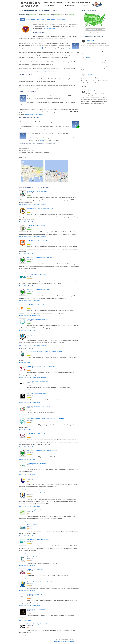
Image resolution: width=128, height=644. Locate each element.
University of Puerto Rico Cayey (36, 334)
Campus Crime (61, 19)
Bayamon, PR (30, 611)
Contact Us (71, 641)
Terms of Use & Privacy (63, 641)
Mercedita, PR (30, 291)
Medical (88, 57)
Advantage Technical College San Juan (38, 381)
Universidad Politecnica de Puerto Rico (38, 493)
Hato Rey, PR (30, 494)
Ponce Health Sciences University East (38, 319)
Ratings (68, 48)
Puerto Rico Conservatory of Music (36, 394)
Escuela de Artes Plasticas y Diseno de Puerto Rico (41, 366)
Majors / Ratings (30, 19)
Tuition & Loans (51, 88)
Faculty (34, 205)
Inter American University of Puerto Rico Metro (40, 258)
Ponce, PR (29, 210)
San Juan (45, 29)
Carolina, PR (30, 276)
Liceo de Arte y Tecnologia (34, 510)
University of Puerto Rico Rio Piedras (37, 191)
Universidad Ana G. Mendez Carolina (37, 275)
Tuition (30, 205)
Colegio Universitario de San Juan (36, 478)
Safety (38, 205)
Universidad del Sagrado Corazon (36, 433)
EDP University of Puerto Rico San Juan (38, 540)
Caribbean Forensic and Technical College (38, 406)
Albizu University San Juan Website (34, 114)
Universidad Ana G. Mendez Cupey (36, 304)
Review (22, 19)
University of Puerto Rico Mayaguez (37, 225)
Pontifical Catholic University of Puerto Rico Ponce (41, 208)
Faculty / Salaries (51, 19)
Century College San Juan (34, 557)
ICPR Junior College (32, 525)
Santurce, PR (30, 420)
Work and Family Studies (93, 91)
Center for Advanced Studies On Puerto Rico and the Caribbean (44, 351)
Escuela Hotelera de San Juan (35, 569)
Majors (42, 48)
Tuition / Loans (40, 19)
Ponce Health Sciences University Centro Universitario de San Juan (45, 419)
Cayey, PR (29, 336)
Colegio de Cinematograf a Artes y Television (39, 624)
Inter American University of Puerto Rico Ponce (40, 290)
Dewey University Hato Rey (34, 594)
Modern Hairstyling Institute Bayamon (37, 609)
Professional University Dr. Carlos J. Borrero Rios (40, 582)
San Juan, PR (30, 193)
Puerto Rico (52, 29)
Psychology (89, 74)
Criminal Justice (90, 40)
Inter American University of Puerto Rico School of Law (42, 451)
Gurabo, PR (30, 242)
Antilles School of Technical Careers (37, 463)
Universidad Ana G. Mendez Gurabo (37, 240)
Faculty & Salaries (47, 71)
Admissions (43, 205)
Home (56, 641)
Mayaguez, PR (30, 227)
